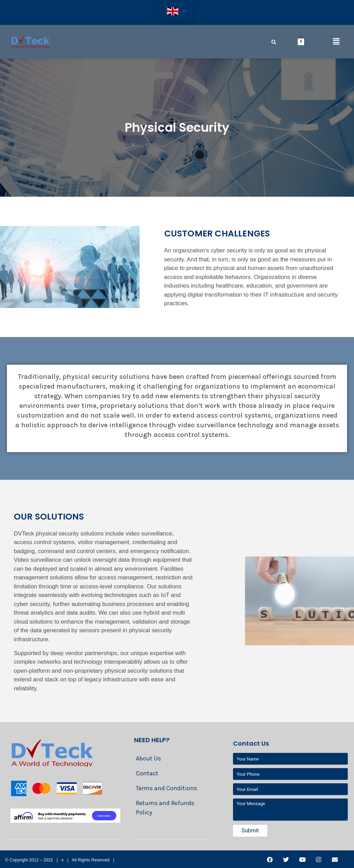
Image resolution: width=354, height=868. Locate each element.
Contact (147, 773)
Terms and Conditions (166, 788)
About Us (148, 758)
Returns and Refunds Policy (165, 808)
